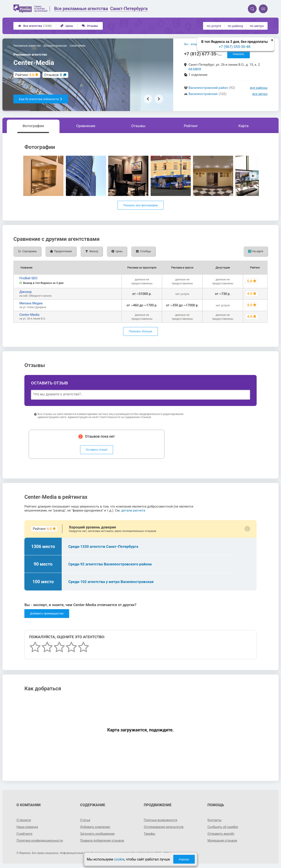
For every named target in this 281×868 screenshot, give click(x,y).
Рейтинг (191, 126)
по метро (257, 26)
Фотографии (33, 126)
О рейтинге (24, 834)
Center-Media (29, 315)
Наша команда (27, 827)
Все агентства (35, 26)
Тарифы (150, 834)
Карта (243, 126)
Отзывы (90, 26)
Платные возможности (160, 820)
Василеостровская (203, 94)
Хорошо (184, 859)
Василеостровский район (208, 88)
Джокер (25, 292)
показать (239, 54)
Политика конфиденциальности (40, 841)
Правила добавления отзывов (102, 841)
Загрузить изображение (97, 834)
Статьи (85, 820)
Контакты (214, 820)
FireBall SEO (28, 278)
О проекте (24, 820)
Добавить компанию (95, 827)
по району (235, 26)
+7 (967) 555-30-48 (234, 47)
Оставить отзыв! (97, 450)
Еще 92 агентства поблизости (41, 99)
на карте (195, 69)
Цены (67, 26)
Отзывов (53, 75)
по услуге (214, 26)
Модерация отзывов (222, 841)
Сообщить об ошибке (223, 827)
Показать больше (140, 331)
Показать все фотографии (140, 205)
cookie (119, 859)
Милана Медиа (31, 303)
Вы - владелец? (195, 44)
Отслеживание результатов (164, 827)
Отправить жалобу (221, 834)
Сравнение (86, 126)
